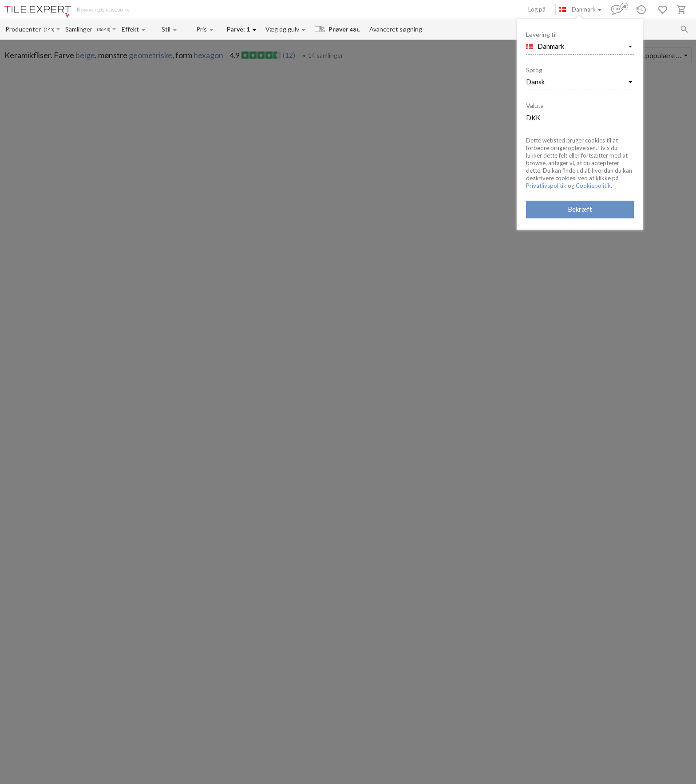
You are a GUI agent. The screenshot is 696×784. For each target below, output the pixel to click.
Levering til (541, 34)
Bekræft (580, 209)
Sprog (534, 70)
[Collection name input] (81, 29)
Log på (537, 9)
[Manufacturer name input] (24, 29)
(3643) (104, 30)
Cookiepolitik (593, 186)
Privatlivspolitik (546, 186)
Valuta (535, 105)
